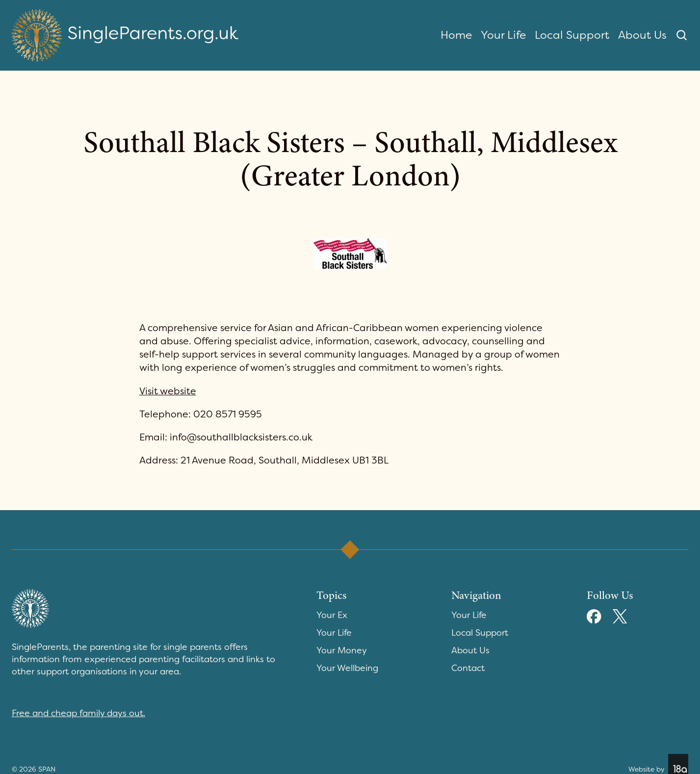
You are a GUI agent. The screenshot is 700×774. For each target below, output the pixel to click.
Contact (468, 668)
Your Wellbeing (347, 668)
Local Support (572, 35)
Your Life (503, 35)
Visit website (168, 391)
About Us (642, 35)
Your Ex (332, 615)
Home (456, 35)
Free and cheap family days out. (78, 713)
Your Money (342, 650)
